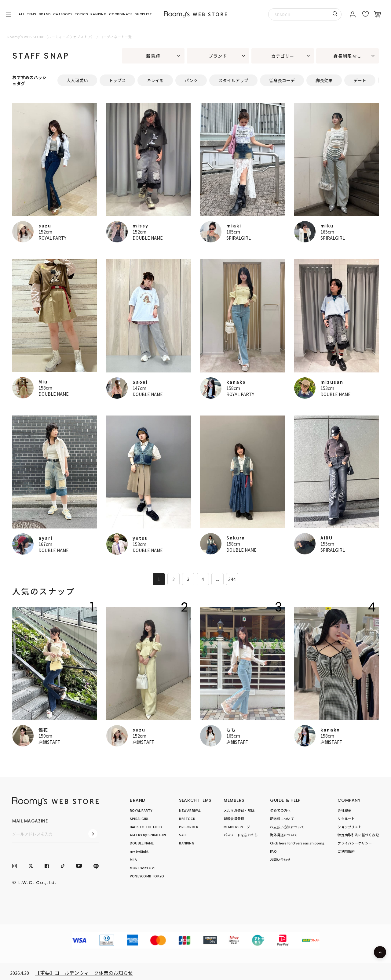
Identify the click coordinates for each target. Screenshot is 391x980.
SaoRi (140, 382)
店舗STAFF (49, 742)
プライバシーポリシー (355, 843)
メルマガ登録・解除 (239, 810)
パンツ (191, 80)
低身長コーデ (282, 80)
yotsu (140, 538)
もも (231, 730)
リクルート (346, 818)
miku (327, 226)
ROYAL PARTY (52, 238)
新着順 (153, 56)
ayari (46, 538)
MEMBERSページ (237, 826)
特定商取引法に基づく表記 (358, 835)
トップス (117, 80)
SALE (183, 835)
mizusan (332, 382)
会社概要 (344, 810)
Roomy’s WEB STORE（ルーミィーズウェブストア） (51, 37)
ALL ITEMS (27, 14)
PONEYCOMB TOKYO (147, 876)
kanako (236, 382)
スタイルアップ (233, 80)
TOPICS (82, 14)
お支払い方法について (287, 826)
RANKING (99, 14)
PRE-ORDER (189, 826)
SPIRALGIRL (239, 238)
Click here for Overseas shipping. (298, 843)
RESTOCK (187, 818)
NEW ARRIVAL (190, 810)
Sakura (236, 538)
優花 (43, 730)
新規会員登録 (234, 818)
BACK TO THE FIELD (146, 826)
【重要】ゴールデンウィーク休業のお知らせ (84, 973)
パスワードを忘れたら (241, 835)
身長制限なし (347, 56)
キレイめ (155, 80)
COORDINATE (121, 14)
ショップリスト (350, 826)
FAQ (273, 851)
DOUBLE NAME (148, 238)
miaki (234, 226)
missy (141, 226)
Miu (43, 382)
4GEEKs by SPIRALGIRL (148, 835)
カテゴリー (283, 56)
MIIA (133, 859)
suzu (45, 226)
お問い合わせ (280, 859)
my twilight (139, 851)
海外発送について (284, 835)
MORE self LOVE (143, 867)
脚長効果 (324, 80)
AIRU (327, 538)
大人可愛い (77, 80)
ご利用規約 (346, 851)
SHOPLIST (143, 14)
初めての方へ (280, 810)
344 (232, 579)
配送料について (282, 818)
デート (360, 80)
